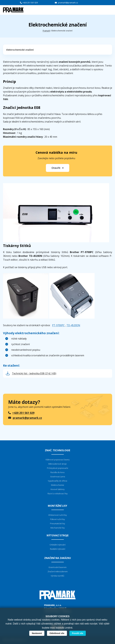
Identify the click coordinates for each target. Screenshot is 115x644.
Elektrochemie (58, 485)
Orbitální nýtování (57, 545)
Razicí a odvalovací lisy (58, 493)
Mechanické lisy (58, 528)
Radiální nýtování (58, 549)
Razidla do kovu (57, 472)
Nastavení (37, 633)
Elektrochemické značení (20, 50)
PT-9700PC (58, 325)
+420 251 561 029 (30, 3)
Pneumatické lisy (57, 523)
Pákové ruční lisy (57, 519)
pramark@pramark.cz (68, 3)
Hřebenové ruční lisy (58, 515)
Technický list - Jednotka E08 (34, 373)
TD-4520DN (73, 325)
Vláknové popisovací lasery (57, 460)
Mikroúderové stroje (57, 464)
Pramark (46, 31)
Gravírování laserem (57, 567)
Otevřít (56, 168)
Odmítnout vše (57, 633)
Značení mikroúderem (58, 571)
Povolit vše (78, 633)
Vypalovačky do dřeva (57, 481)
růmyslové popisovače (58, 468)
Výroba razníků (57, 576)
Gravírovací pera (58, 477)
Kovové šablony (58, 489)
